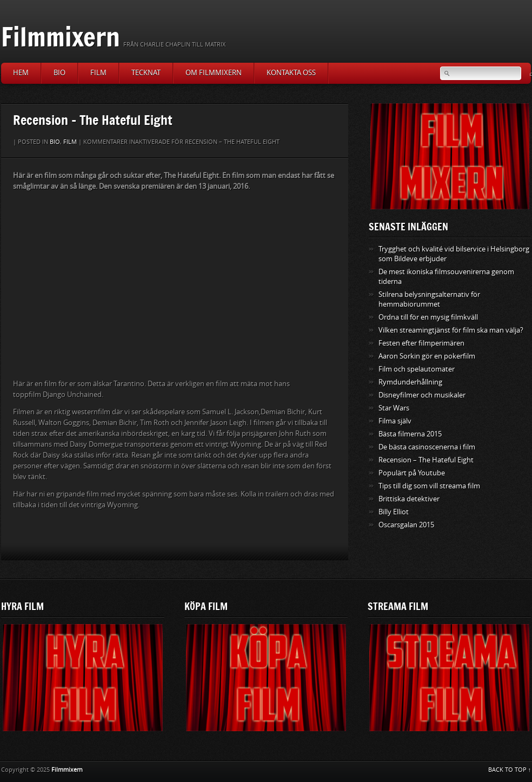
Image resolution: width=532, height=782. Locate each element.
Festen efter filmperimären (421, 343)
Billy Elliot (394, 512)
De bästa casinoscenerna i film (427, 447)
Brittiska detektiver (409, 499)
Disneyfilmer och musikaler (422, 395)
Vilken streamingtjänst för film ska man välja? (451, 330)
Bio (59, 73)
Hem (21, 73)
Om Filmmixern (214, 73)
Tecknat (146, 73)
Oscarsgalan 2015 (406, 525)
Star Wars (394, 408)
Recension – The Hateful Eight (426, 460)
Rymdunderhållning (410, 382)
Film (98, 73)
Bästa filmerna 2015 (410, 434)
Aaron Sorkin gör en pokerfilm (427, 356)
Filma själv (395, 421)
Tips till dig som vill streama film (429, 486)
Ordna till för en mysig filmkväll (428, 317)
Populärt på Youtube (412, 473)
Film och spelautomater (417, 369)
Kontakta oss (291, 73)
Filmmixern (61, 37)
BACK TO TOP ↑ (510, 770)
